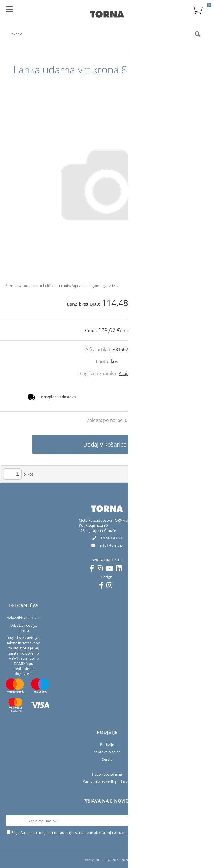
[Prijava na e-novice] (203, 821)
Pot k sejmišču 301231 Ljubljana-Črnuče (97, 528)
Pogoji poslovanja (107, 774)
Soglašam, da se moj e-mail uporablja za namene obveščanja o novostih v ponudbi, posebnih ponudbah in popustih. (109, 832)
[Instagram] (101, 569)
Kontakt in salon (107, 752)
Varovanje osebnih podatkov (107, 781)
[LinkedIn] (120, 569)
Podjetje (107, 744)
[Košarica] (198, 10)
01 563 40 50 (111, 538)
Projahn (127, 373)
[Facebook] (93, 569)
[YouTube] (111, 569)
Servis (107, 759)
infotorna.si (111, 545)
